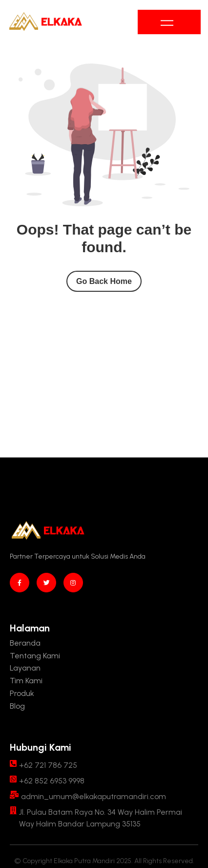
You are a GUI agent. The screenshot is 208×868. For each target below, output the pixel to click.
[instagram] (73, 583)
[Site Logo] (45, 22)
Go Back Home (104, 281)
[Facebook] (20, 583)
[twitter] (46, 583)
